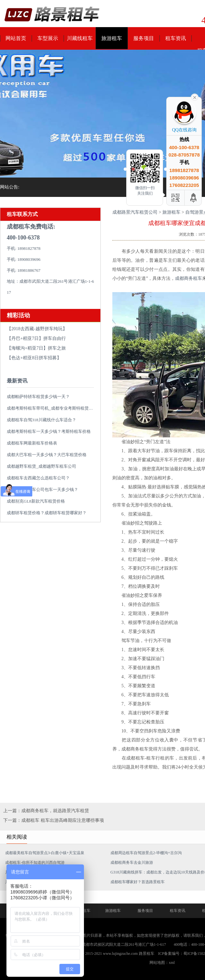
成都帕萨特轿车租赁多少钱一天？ (38, 397)
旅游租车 (112, 38)
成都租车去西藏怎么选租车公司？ (38, 478)
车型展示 (48, 38)
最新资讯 (17, 381)
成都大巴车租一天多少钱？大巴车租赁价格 (47, 455)
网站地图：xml (162, 963)
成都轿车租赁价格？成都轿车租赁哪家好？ (47, 513)
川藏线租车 (80, 38)
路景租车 (147, 954)
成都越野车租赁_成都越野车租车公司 (41, 466)
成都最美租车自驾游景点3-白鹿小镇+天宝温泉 (45, 853)
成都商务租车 (189, 278)
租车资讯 (176, 38)
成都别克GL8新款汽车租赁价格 (36, 501)
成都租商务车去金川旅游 (132, 863)
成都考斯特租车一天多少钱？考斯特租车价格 (49, 431)
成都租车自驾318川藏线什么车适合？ (41, 420)
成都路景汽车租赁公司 (135, 212)
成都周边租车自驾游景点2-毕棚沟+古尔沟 (146, 853)
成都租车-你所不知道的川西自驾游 (35, 863)
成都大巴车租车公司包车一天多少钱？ (42, 490)
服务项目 (144, 38)
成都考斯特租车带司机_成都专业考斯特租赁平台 (52, 408)
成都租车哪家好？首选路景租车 (138, 882)
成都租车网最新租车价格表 (32, 443)
